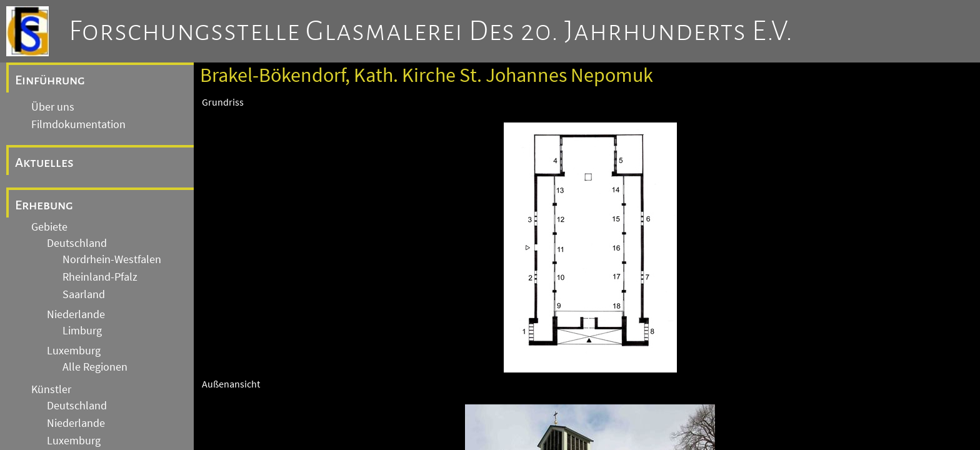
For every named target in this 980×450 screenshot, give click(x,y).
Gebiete (49, 227)
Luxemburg (74, 351)
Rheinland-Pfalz (100, 277)
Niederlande (76, 314)
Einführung (50, 80)
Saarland (84, 294)
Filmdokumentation (78, 124)
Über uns (53, 107)
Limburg (82, 331)
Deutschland (77, 243)
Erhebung (44, 205)
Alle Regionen (95, 367)
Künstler (51, 389)
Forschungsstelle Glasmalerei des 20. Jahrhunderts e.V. (431, 31)
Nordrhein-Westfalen (112, 259)
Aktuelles (44, 162)
